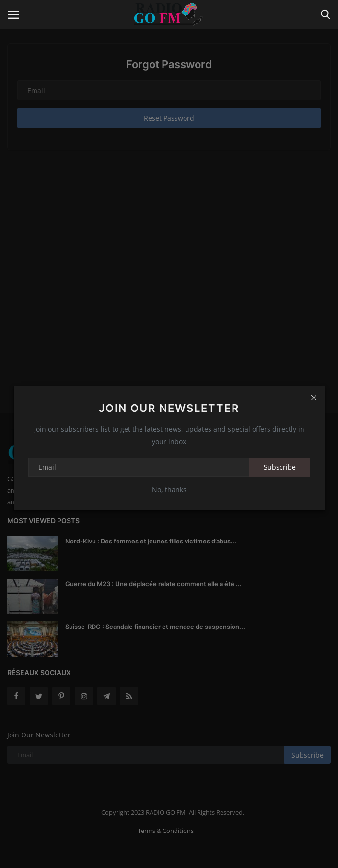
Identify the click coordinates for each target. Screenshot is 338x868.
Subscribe (280, 467)
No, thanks (169, 489)
